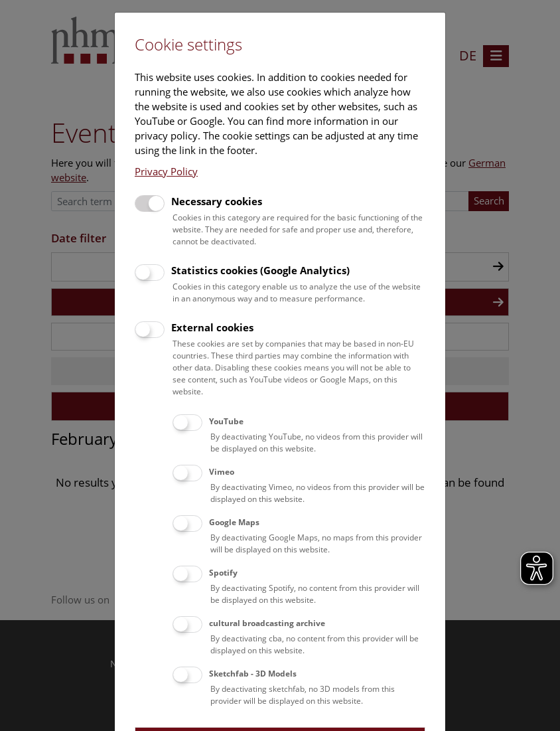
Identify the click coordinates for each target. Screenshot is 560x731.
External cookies (212, 327)
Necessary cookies (217, 201)
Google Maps (234, 522)
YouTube (226, 421)
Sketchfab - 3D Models (253, 674)
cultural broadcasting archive (267, 623)
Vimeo (222, 472)
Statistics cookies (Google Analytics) (260, 270)
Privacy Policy (166, 171)
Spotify (223, 573)
